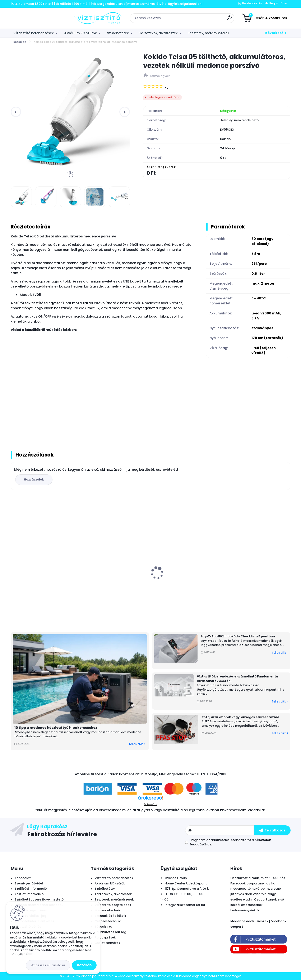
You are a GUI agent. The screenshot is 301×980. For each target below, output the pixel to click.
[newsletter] (272, 830)
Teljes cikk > (137, 744)
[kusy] (25, 617)
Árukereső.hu (150, 804)
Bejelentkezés (252, 3)
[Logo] (36, 18)
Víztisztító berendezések (33, 33)
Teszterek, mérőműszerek (209, 33)
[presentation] (16, 112)
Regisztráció (278, 3)
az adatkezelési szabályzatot (229, 840)
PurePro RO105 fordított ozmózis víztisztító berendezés (181, 579)
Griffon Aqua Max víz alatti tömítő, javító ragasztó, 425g (113, 577)
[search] (198, 20)
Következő (274, 33)
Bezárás (84, 965)
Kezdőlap (20, 42)
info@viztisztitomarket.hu (185, 905)
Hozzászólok (34, 479)
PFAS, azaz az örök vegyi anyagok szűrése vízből (240, 717)
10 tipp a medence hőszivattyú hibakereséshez (56, 728)
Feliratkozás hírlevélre (62, 834)
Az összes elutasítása (48, 965)
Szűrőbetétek (118, 33)
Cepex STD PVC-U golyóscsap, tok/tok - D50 (257, 577)
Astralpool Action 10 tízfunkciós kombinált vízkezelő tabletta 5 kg (40, 577)
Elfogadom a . (230, 842)
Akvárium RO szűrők (80, 33)
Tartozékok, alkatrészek (158, 33)
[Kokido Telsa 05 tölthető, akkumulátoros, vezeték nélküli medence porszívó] (70, 112)
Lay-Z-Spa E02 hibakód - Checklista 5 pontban (238, 636)
